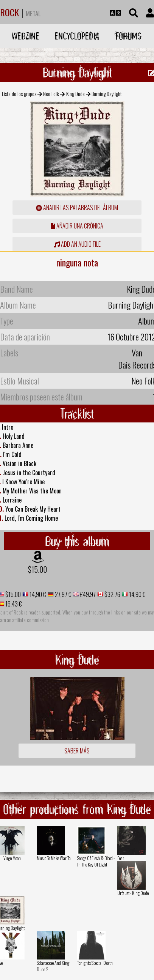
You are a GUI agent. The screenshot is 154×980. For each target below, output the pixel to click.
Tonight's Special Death (95, 963)
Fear (121, 858)
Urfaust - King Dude (133, 893)
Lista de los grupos (19, 94)
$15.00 (37, 569)
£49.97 (87, 594)
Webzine (26, 36)
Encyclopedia (77, 36)
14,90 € (37, 594)
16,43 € (13, 604)
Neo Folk (51, 94)
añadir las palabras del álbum (77, 208)
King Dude (75, 94)
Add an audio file (77, 244)
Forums (128, 36)
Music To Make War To (54, 858)
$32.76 (112, 594)
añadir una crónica (77, 226)
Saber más (77, 751)
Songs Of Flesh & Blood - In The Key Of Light (96, 861)
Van (137, 353)
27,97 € (63, 594)
